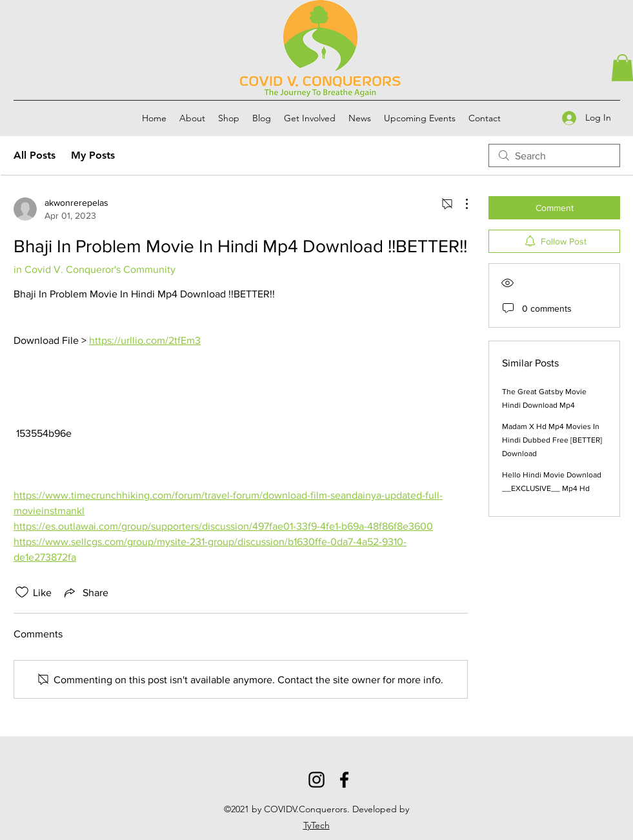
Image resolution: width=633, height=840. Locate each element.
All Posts (35, 155)
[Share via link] (85, 592)
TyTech (316, 825)
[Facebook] (344, 780)
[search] (554, 155)
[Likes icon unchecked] (22, 592)
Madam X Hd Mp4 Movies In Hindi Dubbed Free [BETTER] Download (552, 440)
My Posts (93, 155)
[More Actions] (460, 204)
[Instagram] (316, 780)
